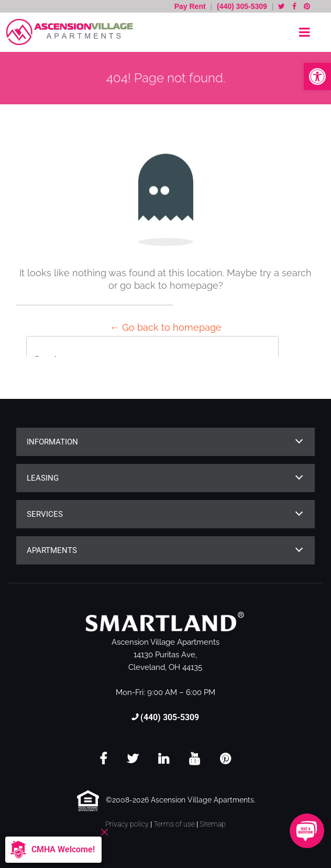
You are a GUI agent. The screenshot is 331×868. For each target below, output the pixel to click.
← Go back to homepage (166, 327)
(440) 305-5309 (242, 6)
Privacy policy (127, 824)
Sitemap (213, 824)
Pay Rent (191, 6)
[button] (317, 77)
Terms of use (174, 824)
